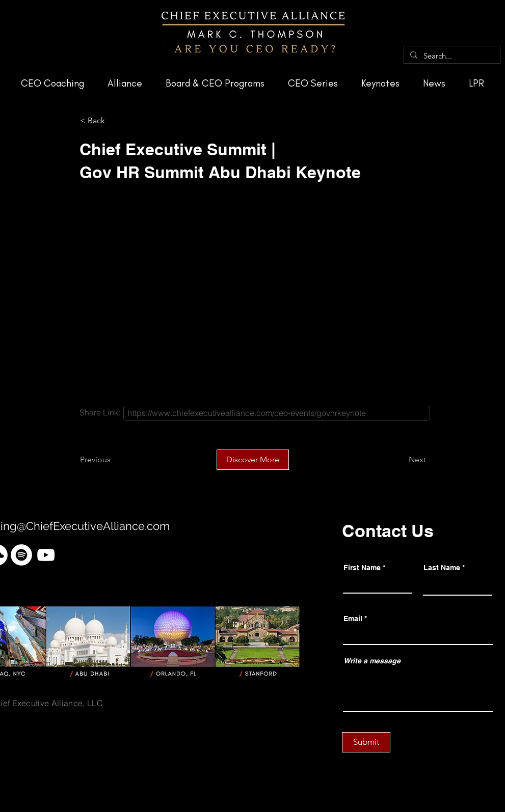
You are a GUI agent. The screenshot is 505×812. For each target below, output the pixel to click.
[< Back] (114, 121)
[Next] (401, 460)
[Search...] (451, 56)
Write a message (372, 661)
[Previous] (114, 460)
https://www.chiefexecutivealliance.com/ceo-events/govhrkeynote (247, 413)
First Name (362, 568)
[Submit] (366, 742)
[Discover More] (253, 460)
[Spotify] (21, 555)
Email (353, 619)
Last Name (442, 568)
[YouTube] (46, 555)
